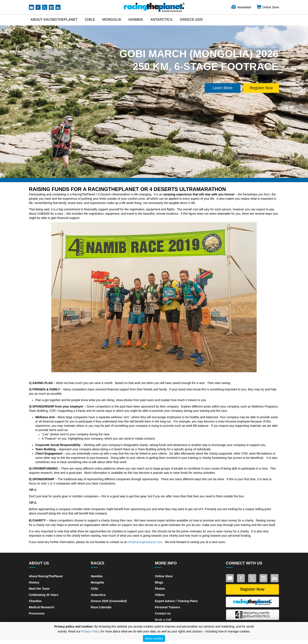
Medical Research (41, 607)
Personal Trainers (167, 607)
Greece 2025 (191, 20)
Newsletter (241, 7)
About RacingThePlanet (54, 20)
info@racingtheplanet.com (145, 542)
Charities (35, 601)
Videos (160, 595)
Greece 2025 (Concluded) (109, 601)
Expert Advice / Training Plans (176, 601)
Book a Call (163, 620)
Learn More (223, 88)
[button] (7, 90)
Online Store (268, 7)
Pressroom (37, 613)
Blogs (159, 582)
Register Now (261, 88)
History (34, 582)
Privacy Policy (91, 631)
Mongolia (112, 20)
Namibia (136, 20)
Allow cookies (154, 638)
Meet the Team (39, 589)
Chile (90, 20)
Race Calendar (101, 607)
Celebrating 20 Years (44, 595)
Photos (160, 589)
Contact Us (163, 613)
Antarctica (161, 20)
